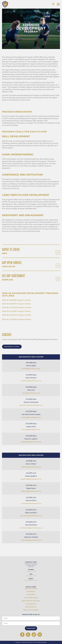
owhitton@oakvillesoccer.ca (31, 381)
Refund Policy (31, 607)
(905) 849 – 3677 (31, 576)
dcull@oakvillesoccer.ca (31, 393)
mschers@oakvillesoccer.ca (31, 503)
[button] (53, 4)
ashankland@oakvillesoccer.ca (31, 528)
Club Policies (31, 604)
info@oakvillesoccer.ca (31, 580)
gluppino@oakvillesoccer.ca (31, 442)
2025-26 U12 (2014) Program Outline (17, 315)
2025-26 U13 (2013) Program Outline (17, 319)
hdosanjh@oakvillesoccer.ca (31, 540)
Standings (31, 595)
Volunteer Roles (31, 598)
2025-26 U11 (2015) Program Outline (16, 311)
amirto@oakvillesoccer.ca (31, 430)
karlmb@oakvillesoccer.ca (31, 417)
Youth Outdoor (31, 589)
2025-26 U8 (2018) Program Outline (16, 300)
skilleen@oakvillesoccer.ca (31, 467)
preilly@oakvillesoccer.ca (31, 369)
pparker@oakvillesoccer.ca (31, 491)
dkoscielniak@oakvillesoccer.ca (31, 405)
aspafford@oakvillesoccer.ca (31, 479)
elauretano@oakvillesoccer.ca (31, 516)
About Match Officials (31, 601)
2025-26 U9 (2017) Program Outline (16, 304)
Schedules (31, 592)
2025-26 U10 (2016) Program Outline (17, 308)
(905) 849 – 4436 (31, 571)
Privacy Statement (31, 610)
